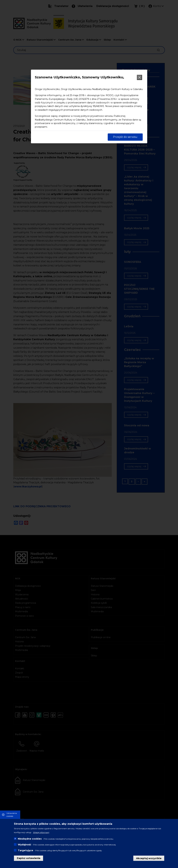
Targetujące (26, 850)
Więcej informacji (41, 832)
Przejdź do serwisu (125, 137)
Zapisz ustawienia (29, 858)
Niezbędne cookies (30, 839)
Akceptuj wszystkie (149, 858)
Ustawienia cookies (12, 815)
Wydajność (24, 845)
